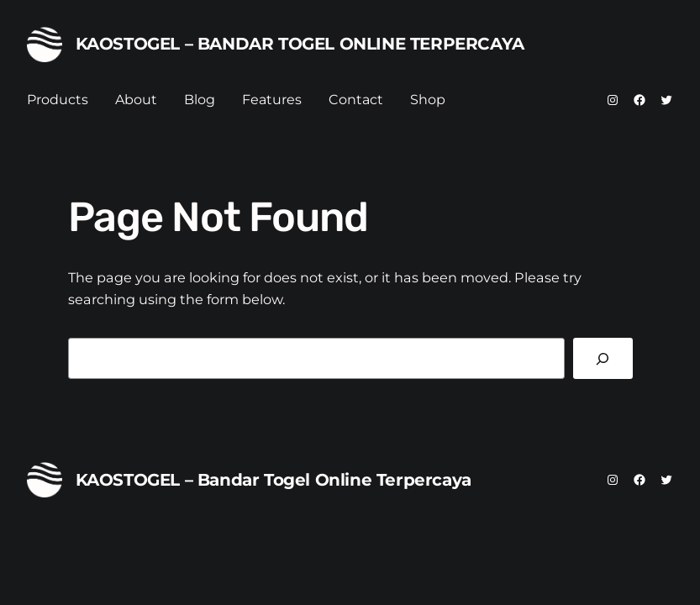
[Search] (603, 359)
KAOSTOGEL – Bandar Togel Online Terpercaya (300, 44)
